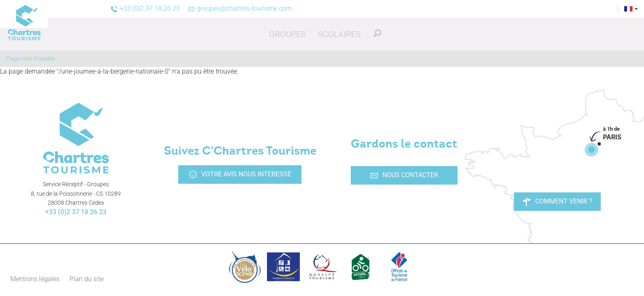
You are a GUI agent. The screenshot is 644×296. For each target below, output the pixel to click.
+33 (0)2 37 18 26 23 (76, 212)
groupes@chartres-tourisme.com (240, 8)
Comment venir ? (558, 201)
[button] (287, 34)
